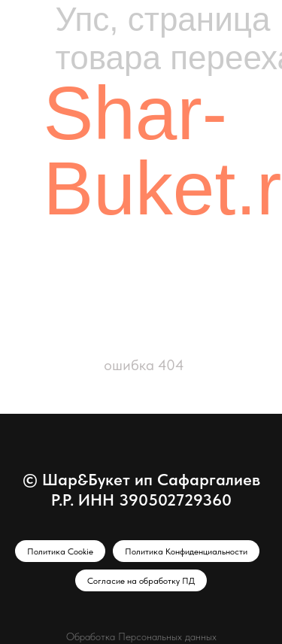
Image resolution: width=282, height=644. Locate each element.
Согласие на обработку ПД (141, 581)
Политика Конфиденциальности (186, 551)
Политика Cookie (60, 551)
